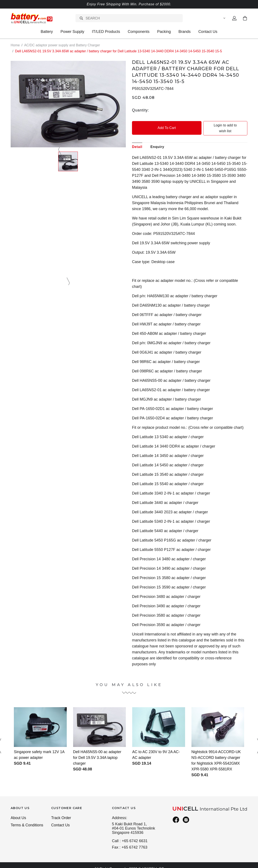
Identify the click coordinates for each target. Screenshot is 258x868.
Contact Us (208, 32)
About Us (19, 812)
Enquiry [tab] (157, 141)
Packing (164, 32)
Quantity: (141, 110)
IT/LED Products (106, 32)
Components (139, 32)
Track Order (61, 812)
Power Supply (72, 32)
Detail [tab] (137, 141)
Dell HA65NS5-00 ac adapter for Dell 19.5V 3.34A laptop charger (98, 752)
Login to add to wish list (219, 125)
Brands (185, 32)
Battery (47, 32)
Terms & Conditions (27, 820)
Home (15, 45)
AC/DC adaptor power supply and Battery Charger (62, 45)
